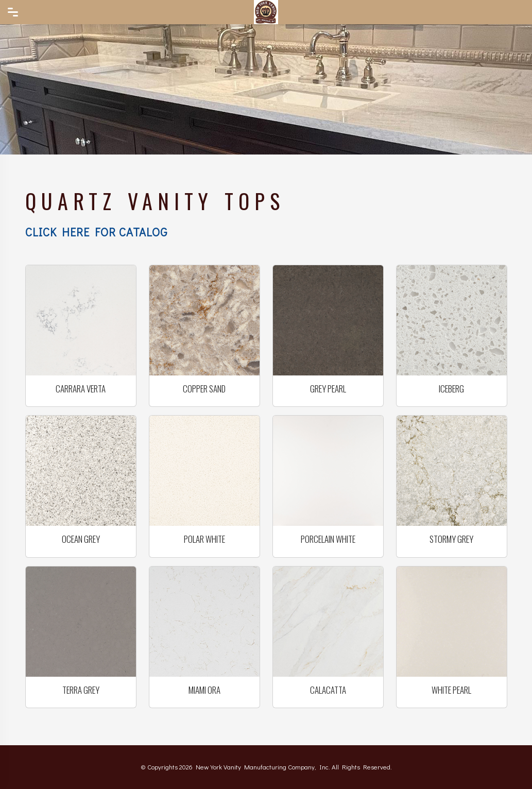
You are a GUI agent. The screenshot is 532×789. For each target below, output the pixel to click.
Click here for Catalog (96, 232)
